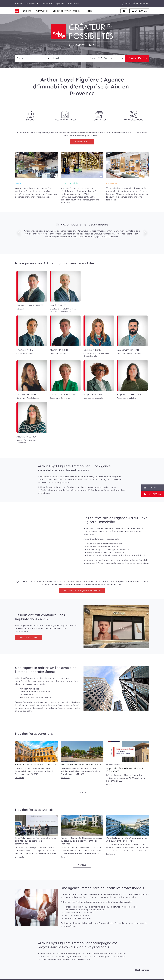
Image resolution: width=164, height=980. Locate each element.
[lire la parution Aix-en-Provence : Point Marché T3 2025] (36, 752)
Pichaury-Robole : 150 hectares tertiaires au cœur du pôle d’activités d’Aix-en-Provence (81, 841)
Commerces (42, 11)
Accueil (19, 4)
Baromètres (31, 4)
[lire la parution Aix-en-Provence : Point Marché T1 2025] (82, 752)
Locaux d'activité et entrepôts (67, 11)
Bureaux (27, 11)
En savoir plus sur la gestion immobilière (82, 590)
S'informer (46, 4)
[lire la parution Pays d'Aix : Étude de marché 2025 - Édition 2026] (128, 752)
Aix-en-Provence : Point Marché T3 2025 (35, 765)
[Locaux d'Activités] (65, 117)
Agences (60, 4)
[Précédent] (19, 233)
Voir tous (82, 792)
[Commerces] (99, 117)
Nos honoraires (142, 970)
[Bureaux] (31, 117)
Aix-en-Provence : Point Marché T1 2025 (81, 765)
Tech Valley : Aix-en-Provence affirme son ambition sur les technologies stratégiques (36, 841)
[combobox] (33, 58)
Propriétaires (73, 4)
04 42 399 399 (141, 11)
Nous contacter (82, 142)
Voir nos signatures (28, 637)
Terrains (89, 11)
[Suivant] (145, 233)
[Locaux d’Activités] (82, 165)
